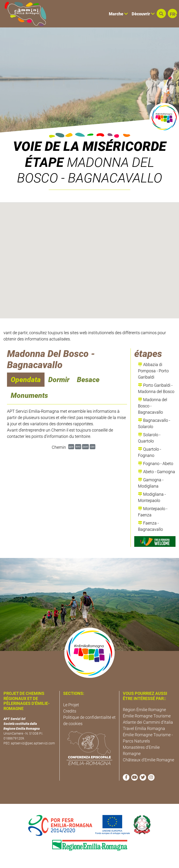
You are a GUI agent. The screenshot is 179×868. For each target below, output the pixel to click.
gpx (71, 447)
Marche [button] (118, 14)
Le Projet (71, 705)
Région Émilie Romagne (144, 710)
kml (78, 447)
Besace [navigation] (88, 380)
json (85, 447)
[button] (161, 13)
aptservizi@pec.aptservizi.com (33, 743)
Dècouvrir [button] (143, 14)
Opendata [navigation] (26, 380)
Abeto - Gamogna (157, 472)
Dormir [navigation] (59, 380)
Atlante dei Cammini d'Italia (148, 722)
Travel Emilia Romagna (144, 728)
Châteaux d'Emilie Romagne (148, 760)
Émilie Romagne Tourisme (147, 716)
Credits (70, 711)
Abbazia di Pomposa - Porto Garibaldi (153, 371)
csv (93, 447)
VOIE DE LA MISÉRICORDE (90, 146)
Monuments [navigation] (29, 395)
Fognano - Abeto (156, 464)
